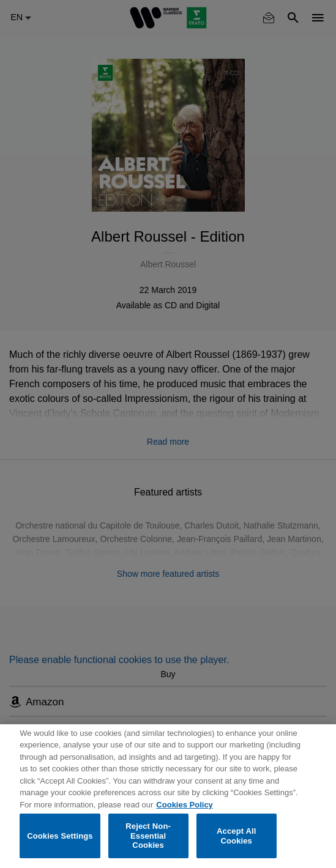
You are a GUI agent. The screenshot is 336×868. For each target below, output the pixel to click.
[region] (168, 796)
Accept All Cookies (236, 836)
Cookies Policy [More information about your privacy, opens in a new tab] (184, 805)
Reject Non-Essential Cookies (148, 836)
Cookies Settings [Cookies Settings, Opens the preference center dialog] (60, 836)
